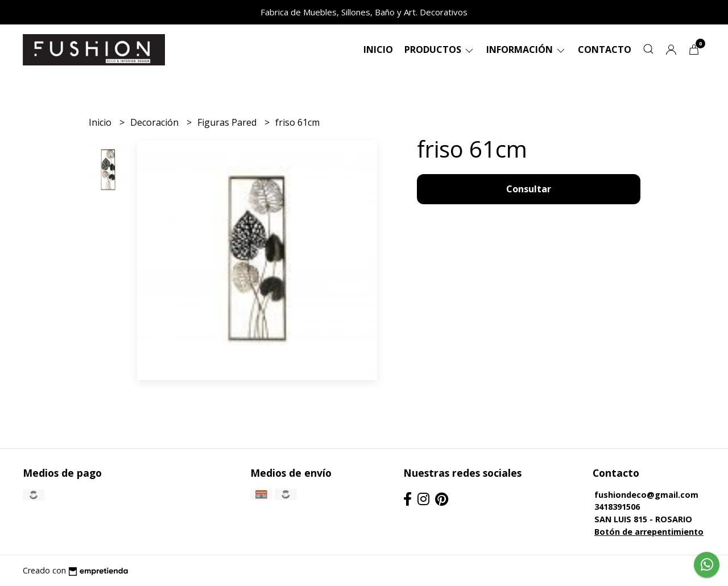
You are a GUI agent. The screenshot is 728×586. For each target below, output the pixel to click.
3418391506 (617, 507)
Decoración (156, 122)
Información (526, 49)
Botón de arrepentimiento (649, 532)
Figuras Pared (228, 122)
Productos (440, 49)
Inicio (378, 49)
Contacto (605, 49)
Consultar (529, 189)
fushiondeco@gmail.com (646, 495)
